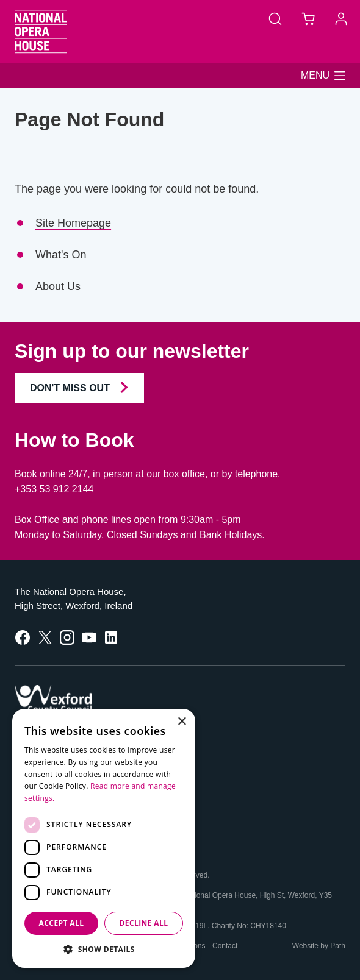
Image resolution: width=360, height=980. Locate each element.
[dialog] (104, 838)
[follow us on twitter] (45, 637)
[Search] (275, 18)
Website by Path (319, 946)
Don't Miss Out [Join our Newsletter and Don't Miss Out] (79, 387)
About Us (58, 286)
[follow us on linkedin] (111, 637)
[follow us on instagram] (67, 637)
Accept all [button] (62, 923)
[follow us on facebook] (23, 637)
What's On (61, 255)
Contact (225, 946)
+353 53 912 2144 (54, 489)
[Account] (341, 18)
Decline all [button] (144, 923)
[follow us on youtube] (89, 637)
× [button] (182, 722)
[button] (323, 76)
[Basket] (308, 18)
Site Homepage (73, 223)
